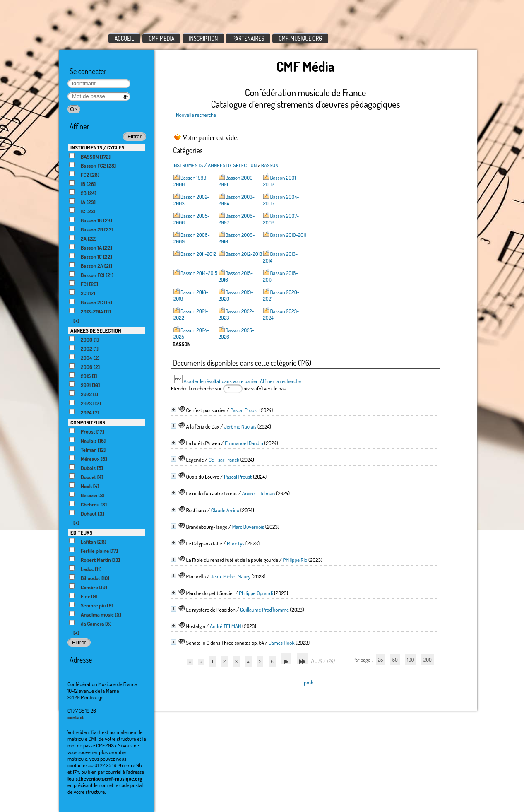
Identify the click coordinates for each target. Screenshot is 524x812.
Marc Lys (236, 543)
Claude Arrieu (225, 510)
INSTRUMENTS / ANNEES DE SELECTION (215, 165)
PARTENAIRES (248, 38)
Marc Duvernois (248, 527)
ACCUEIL (125, 38)
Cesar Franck (224, 460)
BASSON (270, 165)
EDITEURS (81, 532)
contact (76, 717)
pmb (309, 682)
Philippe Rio (295, 560)
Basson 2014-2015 (199, 273)
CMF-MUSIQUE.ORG (300, 38)
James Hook (281, 643)
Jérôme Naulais (240, 426)
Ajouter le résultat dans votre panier (220, 381)
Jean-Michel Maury (231, 576)
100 (410, 660)
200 (428, 660)
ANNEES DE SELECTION (96, 330)
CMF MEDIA (161, 38)
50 (395, 660)
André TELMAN (226, 626)
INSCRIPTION (203, 38)
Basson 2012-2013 (244, 254)
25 (380, 660)
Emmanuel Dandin (244, 443)
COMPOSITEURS (88, 422)
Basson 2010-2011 (288, 235)
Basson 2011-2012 (198, 254)
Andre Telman (259, 493)
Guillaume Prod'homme (264, 610)
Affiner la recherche (280, 381)
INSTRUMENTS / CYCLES (97, 147)
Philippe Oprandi (256, 593)
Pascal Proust (244, 410)
